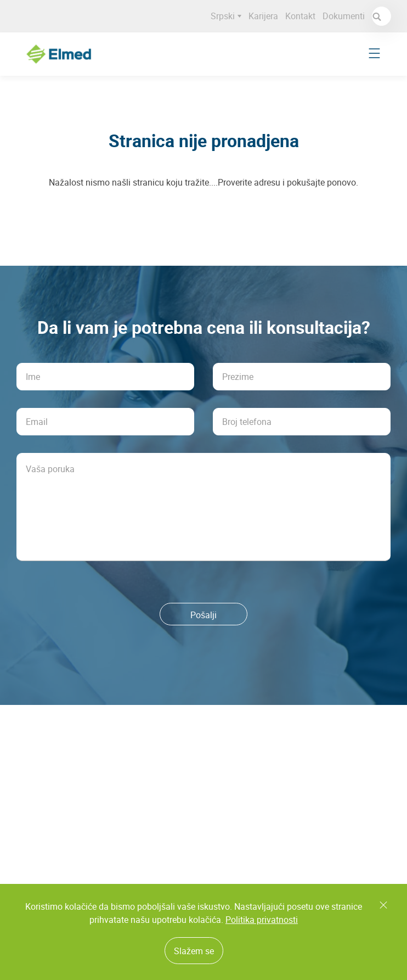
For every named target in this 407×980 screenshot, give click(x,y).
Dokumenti (346, 16)
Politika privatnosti (262, 920)
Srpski (228, 16)
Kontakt (303, 16)
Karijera (265, 16)
